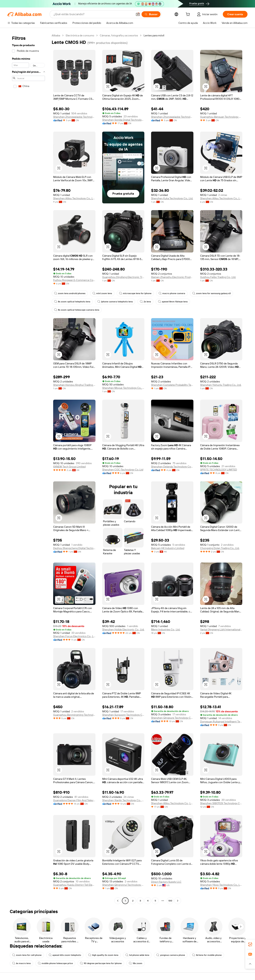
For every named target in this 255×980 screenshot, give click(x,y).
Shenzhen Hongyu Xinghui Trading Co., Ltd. (74, 385)
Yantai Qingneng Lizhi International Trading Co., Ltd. (221, 629)
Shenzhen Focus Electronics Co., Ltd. (74, 636)
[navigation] (28, 469)
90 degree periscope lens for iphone (101, 963)
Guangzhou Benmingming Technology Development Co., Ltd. (74, 715)
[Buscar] (151, 14)
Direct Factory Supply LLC (166, 882)
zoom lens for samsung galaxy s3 (211, 293)
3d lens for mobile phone (207, 955)
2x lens (145, 302)
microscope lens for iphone (135, 293)
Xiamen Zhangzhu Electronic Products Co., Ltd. (172, 277)
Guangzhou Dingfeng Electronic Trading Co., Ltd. (123, 277)
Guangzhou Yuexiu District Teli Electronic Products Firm (74, 885)
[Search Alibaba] (93, 14)
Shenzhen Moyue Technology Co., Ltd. (123, 388)
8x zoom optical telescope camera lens (77, 310)
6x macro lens (21, 963)
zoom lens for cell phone (27, 955)
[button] (138, 14)
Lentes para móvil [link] (154, 35)
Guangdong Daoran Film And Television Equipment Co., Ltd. (74, 800)
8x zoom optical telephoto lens (72, 302)
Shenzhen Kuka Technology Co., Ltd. (172, 198)
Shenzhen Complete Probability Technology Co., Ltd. (172, 385)
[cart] (189, 15)
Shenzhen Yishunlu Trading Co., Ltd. (221, 385)
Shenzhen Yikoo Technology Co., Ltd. (221, 885)
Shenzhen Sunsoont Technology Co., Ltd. (123, 715)
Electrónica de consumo (80, 35)
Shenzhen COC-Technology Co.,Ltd (123, 470)
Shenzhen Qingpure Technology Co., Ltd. (172, 718)
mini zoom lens (102, 293)
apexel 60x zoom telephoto (65, 955)
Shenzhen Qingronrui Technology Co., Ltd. (123, 885)
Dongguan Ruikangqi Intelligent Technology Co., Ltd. (221, 722)
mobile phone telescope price (55, 963)
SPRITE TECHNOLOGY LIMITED (219, 470)
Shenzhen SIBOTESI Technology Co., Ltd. (221, 803)
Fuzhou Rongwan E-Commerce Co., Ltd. (74, 280)
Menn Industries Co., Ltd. (166, 629)
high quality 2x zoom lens (103, 955)
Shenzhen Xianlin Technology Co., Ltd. (123, 800)
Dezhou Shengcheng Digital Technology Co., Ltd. (74, 548)
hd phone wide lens (137, 955)
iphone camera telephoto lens (115, 302)
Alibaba (56, 35)
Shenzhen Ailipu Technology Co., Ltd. (74, 198)
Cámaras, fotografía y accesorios (119, 35)
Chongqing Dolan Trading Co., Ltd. (220, 548)
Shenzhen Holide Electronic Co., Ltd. (123, 629)
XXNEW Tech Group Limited (69, 467)
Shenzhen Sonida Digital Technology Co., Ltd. (123, 120)
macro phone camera (172, 293)
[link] (250, 944)
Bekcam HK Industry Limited (168, 548)
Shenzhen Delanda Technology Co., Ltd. (172, 467)
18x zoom (136, 963)
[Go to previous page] (118, 901)
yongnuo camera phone (171, 955)
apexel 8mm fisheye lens (173, 302)
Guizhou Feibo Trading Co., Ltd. (218, 277)
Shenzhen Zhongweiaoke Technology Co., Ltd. (74, 117)
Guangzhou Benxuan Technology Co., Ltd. (221, 117)
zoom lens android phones (70, 293)
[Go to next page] (178, 901)
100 (170, 901)
